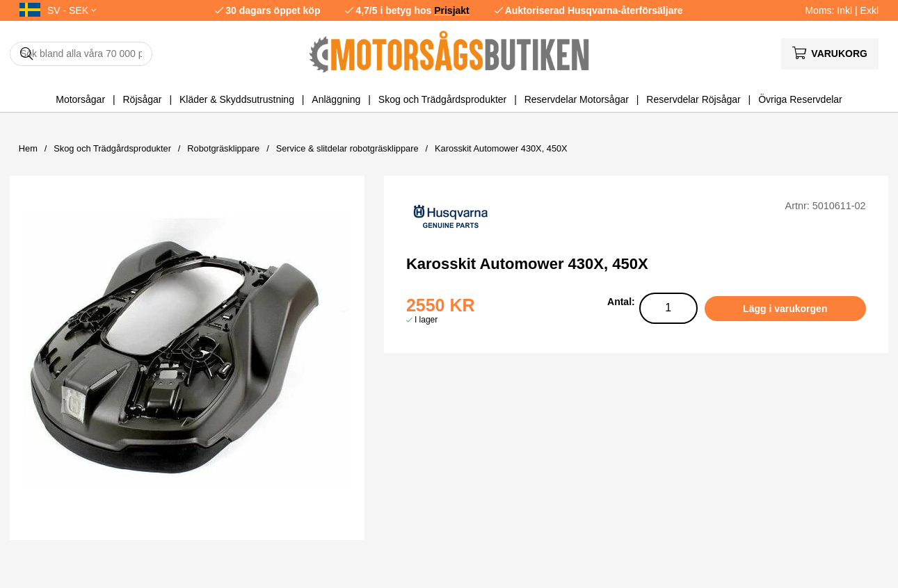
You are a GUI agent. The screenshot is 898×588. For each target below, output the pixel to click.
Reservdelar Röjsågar (693, 99)
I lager (426, 320)
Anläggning (336, 99)
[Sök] (81, 54)
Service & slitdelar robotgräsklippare (347, 148)
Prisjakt (452, 10)
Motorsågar (80, 99)
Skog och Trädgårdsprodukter (442, 99)
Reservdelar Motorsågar (577, 99)
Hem (28, 148)
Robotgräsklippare (223, 148)
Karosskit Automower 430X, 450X (501, 148)
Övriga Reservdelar (800, 99)
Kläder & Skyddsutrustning (237, 99)
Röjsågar (142, 99)
